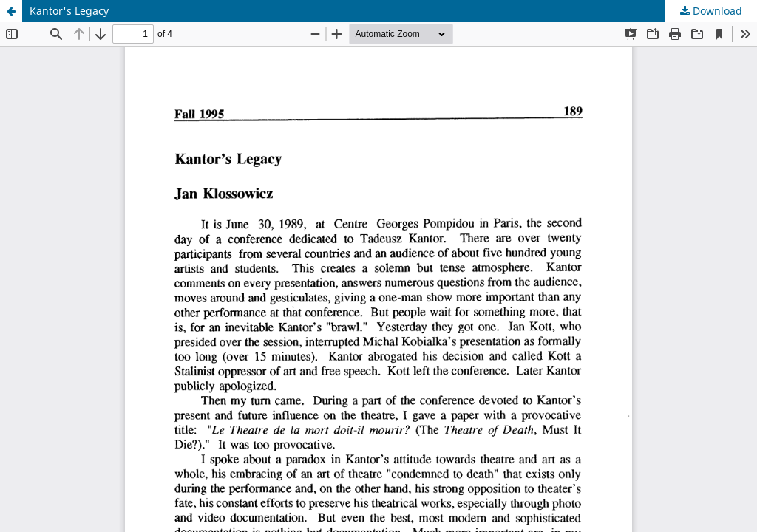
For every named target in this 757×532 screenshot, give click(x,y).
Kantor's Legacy (69, 11)
